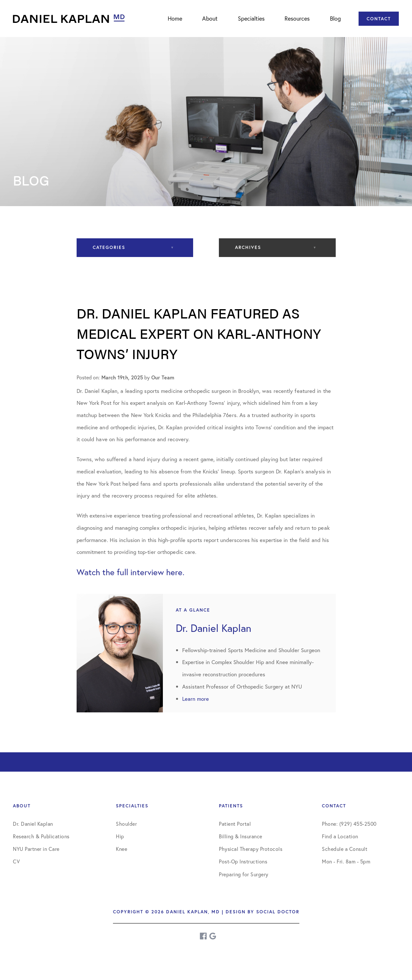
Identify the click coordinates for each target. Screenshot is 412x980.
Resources (297, 18)
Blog (335, 18)
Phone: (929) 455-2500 (349, 824)
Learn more (196, 699)
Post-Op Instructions (243, 861)
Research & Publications (41, 836)
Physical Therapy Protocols (251, 849)
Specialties (251, 18)
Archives (248, 247)
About (210, 18)
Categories (109, 247)
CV (16, 861)
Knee (122, 849)
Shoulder (126, 824)
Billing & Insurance (241, 836)
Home (175, 18)
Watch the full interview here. (131, 572)
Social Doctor (278, 912)
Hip (120, 836)
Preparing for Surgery (244, 874)
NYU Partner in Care (36, 849)
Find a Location (340, 836)
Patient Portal (235, 824)
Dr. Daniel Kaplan (33, 824)
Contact (379, 19)
